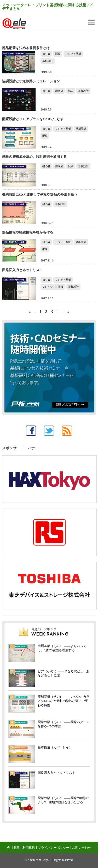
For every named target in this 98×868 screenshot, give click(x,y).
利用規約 (29, 848)
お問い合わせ (82, 848)
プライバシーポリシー (54, 848)
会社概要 (13, 848)
